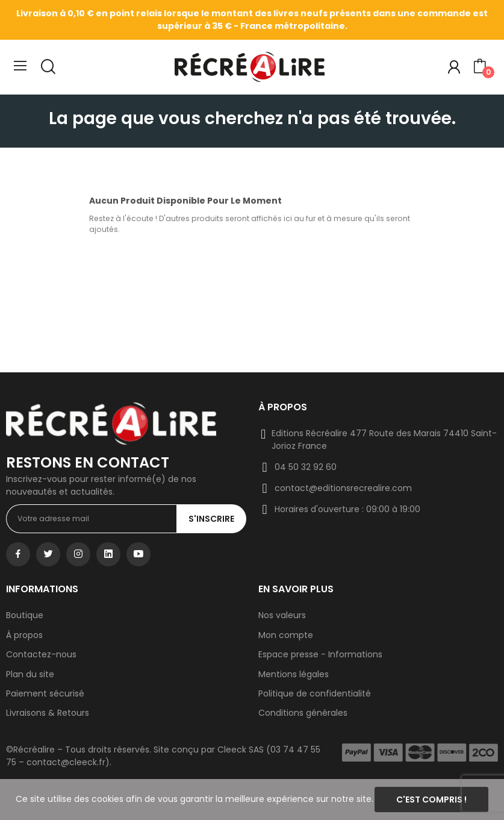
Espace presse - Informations (320, 654)
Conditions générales (303, 713)
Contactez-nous (41, 654)
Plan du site (30, 674)
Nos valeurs (282, 615)
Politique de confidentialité (315, 693)
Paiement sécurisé (45, 693)
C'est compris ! (431, 800)
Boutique (25, 615)
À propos (24, 635)
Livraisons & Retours (48, 713)
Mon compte (286, 635)
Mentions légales (294, 674)
